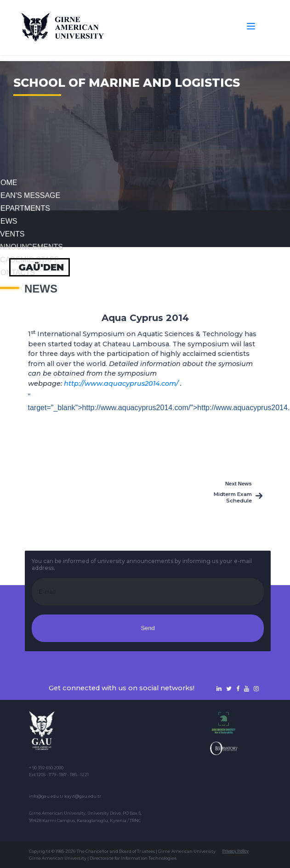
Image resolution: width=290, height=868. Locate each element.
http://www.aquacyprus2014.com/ (121, 383)
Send (148, 628)
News (41, 289)
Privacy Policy (236, 851)
